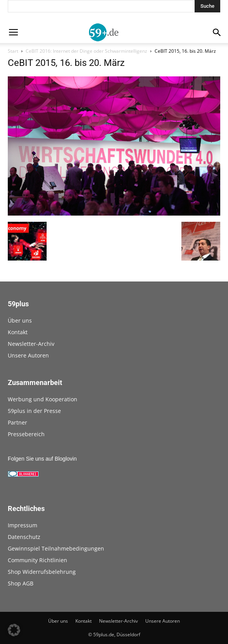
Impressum (23, 525)
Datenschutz (24, 537)
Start (13, 51)
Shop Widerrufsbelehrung (42, 572)
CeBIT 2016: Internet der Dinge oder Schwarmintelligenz (86, 51)
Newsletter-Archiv (31, 344)
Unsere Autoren (28, 355)
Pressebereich (26, 434)
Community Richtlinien (37, 560)
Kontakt (18, 332)
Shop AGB (21, 583)
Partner (17, 422)
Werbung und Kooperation (43, 399)
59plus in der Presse (34, 411)
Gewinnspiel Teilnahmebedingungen (56, 548)
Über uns (20, 320)
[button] (14, 630)
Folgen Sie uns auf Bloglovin (42, 459)
